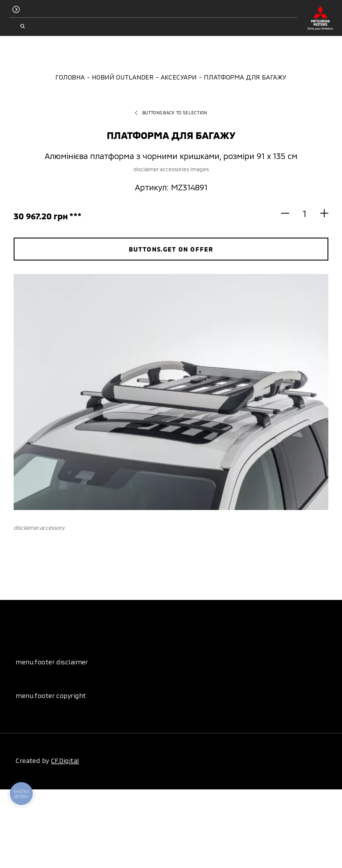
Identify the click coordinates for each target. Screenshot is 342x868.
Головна (70, 77)
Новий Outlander (123, 77)
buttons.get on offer (171, 249)
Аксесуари (179, 77)
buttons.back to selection (171, 112)
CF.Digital (65, 760)
